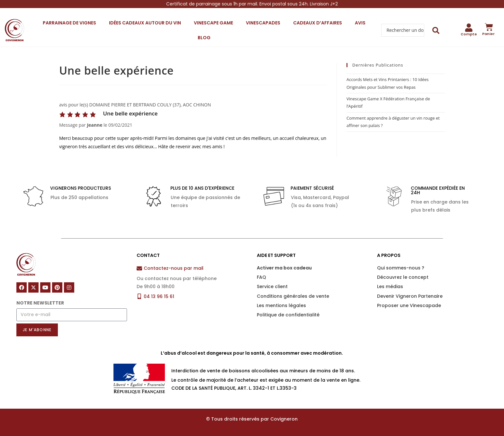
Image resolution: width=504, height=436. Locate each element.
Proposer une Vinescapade (409, 305)
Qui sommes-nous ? (401, 268)
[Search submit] (436, 30)
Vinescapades (263, 23)
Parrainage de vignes (69, 23)
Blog (204, 38)
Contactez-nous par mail (174, 268)
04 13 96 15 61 (159, 296)
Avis (360, 23)
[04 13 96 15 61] (139, 296)
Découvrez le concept (403, 277)
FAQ (261, 277)
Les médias (390, 286)
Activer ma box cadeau (284, 268)
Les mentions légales (281, 305)
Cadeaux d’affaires (318, 23)
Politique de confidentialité (288, 315)
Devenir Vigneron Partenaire (410, 296)
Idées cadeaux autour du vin (145, 23)
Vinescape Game (213, 23)
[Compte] (469, 28)
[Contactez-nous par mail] (139, 268)
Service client (272, 286)
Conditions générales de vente (293, 296)
